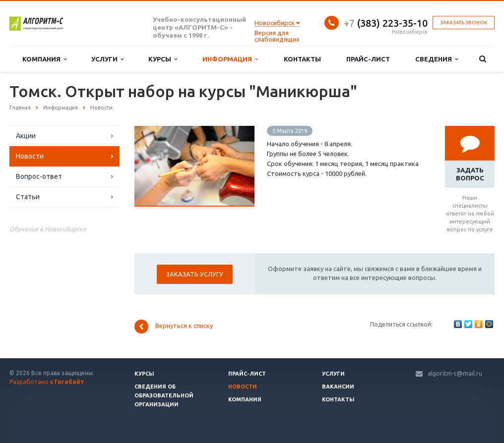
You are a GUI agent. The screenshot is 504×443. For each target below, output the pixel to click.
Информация (230, 59)
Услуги (107, 59)
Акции (26, 136)
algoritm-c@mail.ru (455, 373)
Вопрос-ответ (39, 176)
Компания (44, 59)
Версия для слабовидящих (277, 36)
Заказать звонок (464, 23)
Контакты (302, 59)
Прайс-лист (368, 59)
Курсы (163, 59)
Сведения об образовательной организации (164, 395)
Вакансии (338, 387)
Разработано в (47, 382)
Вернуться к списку (174, 327)
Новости (30, 156)
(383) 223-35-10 (386, 23)
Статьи (28, 197)
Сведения (437, 59)
